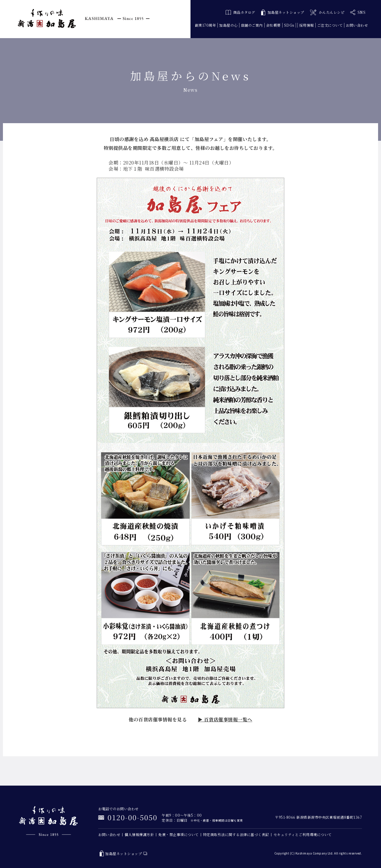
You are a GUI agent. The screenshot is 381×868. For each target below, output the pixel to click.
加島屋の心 (228, 25)
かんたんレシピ (327, 12)
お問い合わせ (357, 25)
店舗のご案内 (252, 25)
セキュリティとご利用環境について (303, 834)
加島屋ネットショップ (283, 12)
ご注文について (330, 25)
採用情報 (307, 25)
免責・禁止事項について (178, 834)
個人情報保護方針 (139, 834)
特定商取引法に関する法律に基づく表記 (236, 834)
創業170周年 (206, 25)
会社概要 (273, 25)
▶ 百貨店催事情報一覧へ (225, 719)
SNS (358, 12)
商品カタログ (240, 12)
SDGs (289, 25)
